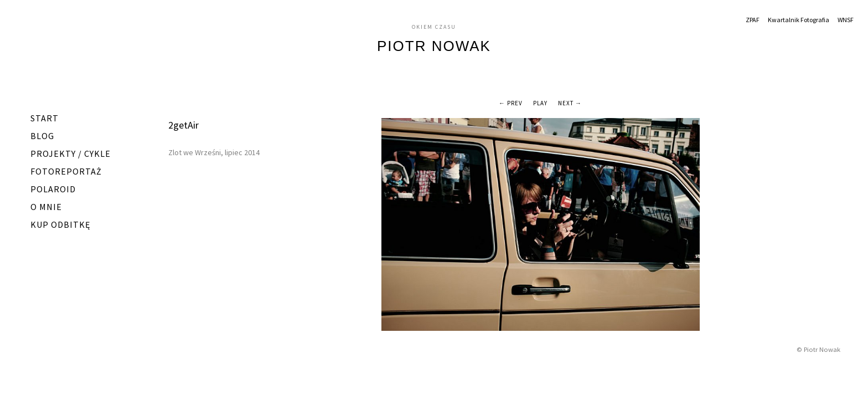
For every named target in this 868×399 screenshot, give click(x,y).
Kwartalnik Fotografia (799, 20)
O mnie (46, 207)
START (45, 118)
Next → (570, 103)
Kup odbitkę (60, 224)
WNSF (846, 20)
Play (540, 103)
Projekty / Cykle (71, 154)
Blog (42, 136)
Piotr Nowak (434, 46)
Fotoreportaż (66, 171)
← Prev (511, 103)
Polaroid (53, 189)
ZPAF (753, 20)
